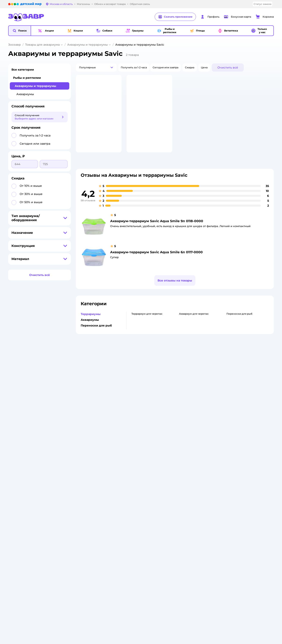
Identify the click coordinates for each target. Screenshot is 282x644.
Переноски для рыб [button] (96, 342)
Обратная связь (85, 419)
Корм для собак (234, 391)
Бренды (180, 407)
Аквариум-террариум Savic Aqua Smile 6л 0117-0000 (156, 269)
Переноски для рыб (239, 330)
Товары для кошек (236, 371)
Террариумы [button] (91, 331)
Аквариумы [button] (90, 337)
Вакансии (131, 406)
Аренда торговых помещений (144, 396)
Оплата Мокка (184, 393)
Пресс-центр (133, 386)
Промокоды (182, 402)
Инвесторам (133, 381)
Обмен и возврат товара (90, 386)
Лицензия (81, 371)
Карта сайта (82, 424)
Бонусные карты (185, 371)
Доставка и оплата (87, 381)
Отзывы (179, 412)
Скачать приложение (175, 17)
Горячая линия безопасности (143, 401)
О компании (132, 371)
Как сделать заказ (86, 376)
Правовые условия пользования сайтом (60, 444)
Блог (177, 417)
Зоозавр (15, 45)
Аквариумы (25, 94)
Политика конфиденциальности (96, 396)
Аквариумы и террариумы (87, 45)
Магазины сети (184, 422)
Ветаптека (231, 401)
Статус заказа (262, 4)
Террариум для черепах (147, 330)
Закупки (130, 391)
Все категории (23, 70)
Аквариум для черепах (194, 330)
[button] (20, 31)
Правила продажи (86, 391)
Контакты (131, 411)
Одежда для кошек (236, 381)
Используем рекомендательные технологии (37, 448)
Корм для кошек (235, 376)
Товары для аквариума (42, 45)
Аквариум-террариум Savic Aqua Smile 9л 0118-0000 (157, 238)
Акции (178, 398)
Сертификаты (83, 414)
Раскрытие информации (140, 376)
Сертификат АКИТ (86, 409)
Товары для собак (235, 386)
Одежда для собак (236, 396)
